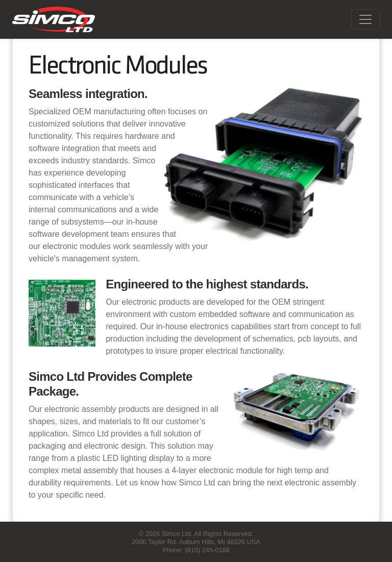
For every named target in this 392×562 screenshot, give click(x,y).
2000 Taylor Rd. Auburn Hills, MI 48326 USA (196, 542)
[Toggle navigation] (365, 19)
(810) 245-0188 (207, 550)
